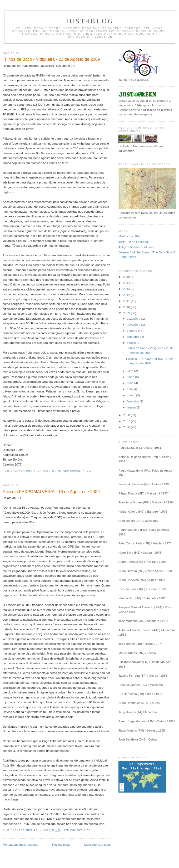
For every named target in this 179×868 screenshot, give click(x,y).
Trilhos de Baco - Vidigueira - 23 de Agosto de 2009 (51, 59)
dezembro (134, 319)
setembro (134, 337)
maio (131, 383)
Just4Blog (90, 21)
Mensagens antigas (97, 845)
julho (131, 371)
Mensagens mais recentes (20, 845)
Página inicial (61, 845)
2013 (127, 289)
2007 (127, 421)
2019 (127, 277)
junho (131, 377)
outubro (132, 331)
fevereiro (133, 401)
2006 (127, 427)
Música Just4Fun (130, 236)
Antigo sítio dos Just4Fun (136, 247)
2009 (127, 313)
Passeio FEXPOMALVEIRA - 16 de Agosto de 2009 (51, 492)
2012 (127, 295)
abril (130, 389)
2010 (127, 307)
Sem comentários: (78, 471)
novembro (134, 325)
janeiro (132, 407)
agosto (132, 343)
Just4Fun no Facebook (134, 242)
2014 (127, 283)
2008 (127, 415)
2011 (127, 301)
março (131, 395)
